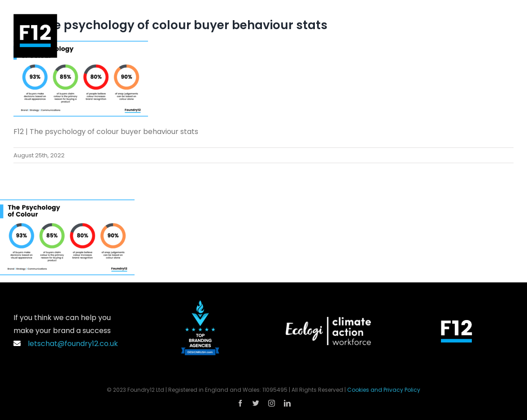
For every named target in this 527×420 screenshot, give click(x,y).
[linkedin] (287, 403)
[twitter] (256, 403)
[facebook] (240, 403)
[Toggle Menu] (507, 36)
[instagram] (272, 403)
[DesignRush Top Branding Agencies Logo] (200, 304)
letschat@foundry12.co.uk (66, 344)
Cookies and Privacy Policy (384, 390)
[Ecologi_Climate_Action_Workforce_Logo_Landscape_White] (328, 320)
